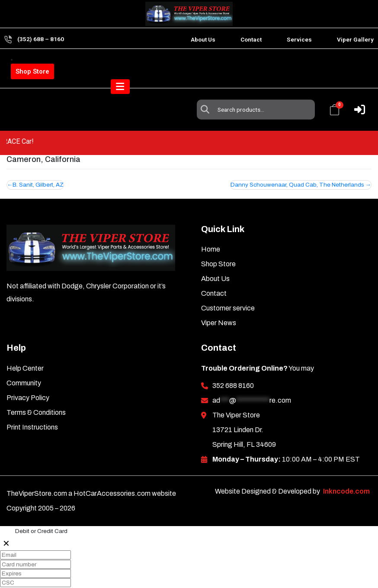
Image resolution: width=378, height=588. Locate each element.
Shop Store (32, 71)
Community (24, 363)
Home (211, 229)
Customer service (228, 288)
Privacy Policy (28, 378)
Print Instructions (32, 407)
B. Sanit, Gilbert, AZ (38, 165)
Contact (251, 39)
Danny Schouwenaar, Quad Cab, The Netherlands (297, 165)
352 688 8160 (233, 366)
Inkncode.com (346, 471)
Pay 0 (11, 582)
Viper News (219, 303)
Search (207, 67)
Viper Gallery (355, 39)
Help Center (25, 348)
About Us (203, 39)
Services (299, 39)
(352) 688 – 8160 (41, 39)
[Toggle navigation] (356, 100)
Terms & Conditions (36, 393)
